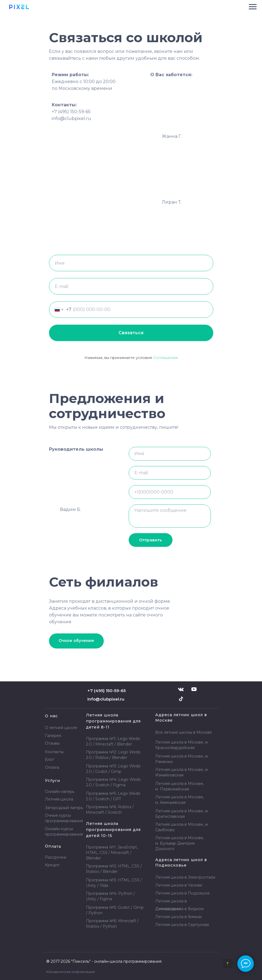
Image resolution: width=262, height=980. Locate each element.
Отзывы (52, 743)
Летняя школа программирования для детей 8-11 (113, 721)
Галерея (53, 736)
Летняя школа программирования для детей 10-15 (113, 830)
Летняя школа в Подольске (182, 893)
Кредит (52, 865)
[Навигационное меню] (253, 7)
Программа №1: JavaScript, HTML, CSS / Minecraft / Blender (112, 853)
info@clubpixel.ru (106, 699)
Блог (50, 759)
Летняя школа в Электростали (185, 877)
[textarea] (170, 516)
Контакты (54, 752)
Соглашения (165, 358)
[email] (170, 473)
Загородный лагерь (64, 808)
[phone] (170, 492)
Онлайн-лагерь (60, 792)
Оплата (52, 767)
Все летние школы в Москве (184, 732)
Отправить (150, 540)
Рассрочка (55, 857)
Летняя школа (178, 917)
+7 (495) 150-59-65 (71, 112)
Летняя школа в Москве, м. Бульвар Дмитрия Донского (180, 843)
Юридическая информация (70, 972)
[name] (170, 454)
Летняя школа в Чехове (179, 885)
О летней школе (61, 728)
